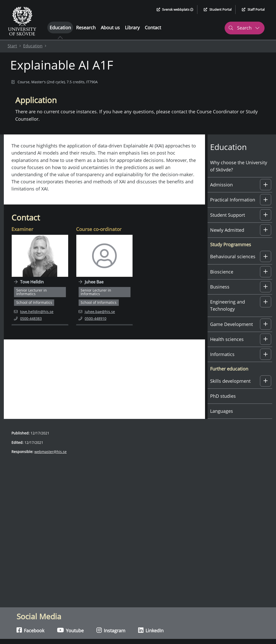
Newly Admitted (227, 230)
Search (244, 28)
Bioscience (222, 272)
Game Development (231, 324)
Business (220, 287)
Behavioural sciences (233, 256)
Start (12, 46)
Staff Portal (253, 9)
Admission (221, 185)
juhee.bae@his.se (97, 311)
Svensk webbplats (175, 9)
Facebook (30, 630)
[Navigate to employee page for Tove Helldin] (40, 280)
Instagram (111, 630)
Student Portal (218, 9)
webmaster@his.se (50, 452)
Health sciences (227, 339)
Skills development (230, 381)
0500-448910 (98, 318)
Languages (222, 411)
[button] (266, 185)
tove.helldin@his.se (34, 311)
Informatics (222, 354)
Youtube (70, 630)
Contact (153, 28)
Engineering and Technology (228, 305)
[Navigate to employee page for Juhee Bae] (105, 280)
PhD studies (223, 396)
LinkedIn (151, 630)
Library (132, 28)
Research (86, 28)
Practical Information (233, 200)
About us (110, 28)
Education (60, 28)
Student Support (228, 215)
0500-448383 (34, 318)
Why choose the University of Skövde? (239, 166)
